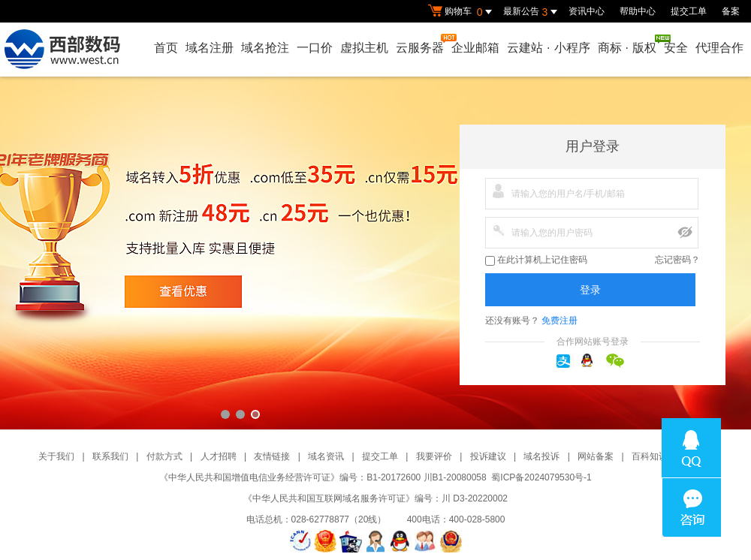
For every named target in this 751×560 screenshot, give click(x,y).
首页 (166, 48)
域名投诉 (541, 456)
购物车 (462, 12)
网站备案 (596, 456)
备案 (731, 11)
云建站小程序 (548, 48)
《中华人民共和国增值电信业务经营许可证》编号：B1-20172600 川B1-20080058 (323, 477)
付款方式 (164, 456)
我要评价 (434, 456)
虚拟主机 (364, 48)
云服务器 (421, 44)
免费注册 (559, 321)
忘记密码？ (677, 260)
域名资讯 (326, 456)
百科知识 (650, 456)
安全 (676, 48)
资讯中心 (587, 11)
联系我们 (110, 456)
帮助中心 (638, 11)
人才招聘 (219, 456)
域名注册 (210, 48)
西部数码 (375, 253)
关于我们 (56, 456)
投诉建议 (488, 456)
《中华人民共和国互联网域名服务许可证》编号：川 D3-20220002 (375, 498)
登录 (590, 290)
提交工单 (689, 11)
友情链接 (272, 456)
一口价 (315, 48)
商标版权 (628, 44)
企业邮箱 (475, 48)
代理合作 (719, 48)
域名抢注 (265, 48)
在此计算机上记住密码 (536, 260)
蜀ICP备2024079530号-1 (541, 477)
